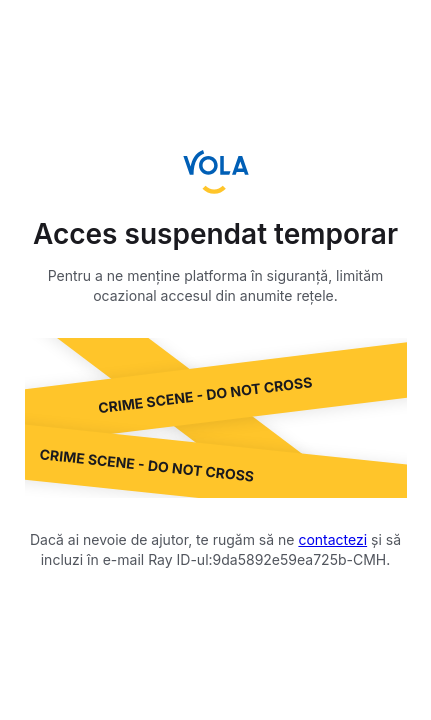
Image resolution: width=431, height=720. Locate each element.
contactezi (332, 539)
